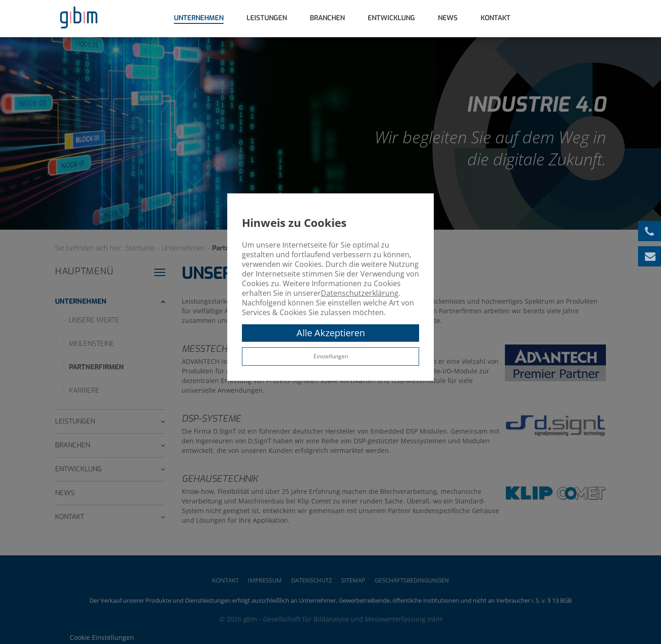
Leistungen (267, 18)
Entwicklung (391, 18)
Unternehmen (199, 18)
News (448, 18)
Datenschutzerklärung (360, 293)
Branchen (327, 18)
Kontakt (496, 18)
